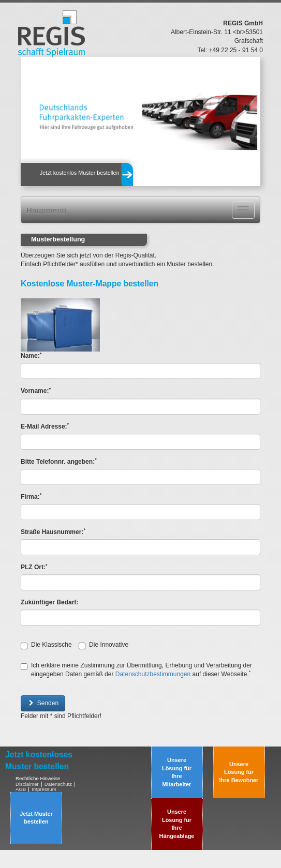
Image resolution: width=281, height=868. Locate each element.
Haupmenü (47, 210)
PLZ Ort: (34, 567)
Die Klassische (46, 645)
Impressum (44, 789)
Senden (43, 703)
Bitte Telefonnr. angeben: (59, 461)
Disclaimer (27, 784)
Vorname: (36, 391)
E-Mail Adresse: (45, 426)
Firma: (31, 497)
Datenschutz (58, 784)
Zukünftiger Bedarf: (49, 602)
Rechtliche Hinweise (38, 778)
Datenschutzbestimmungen (153, 674)
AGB (21, 789)
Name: (31, 355)
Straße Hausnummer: (53, 532)
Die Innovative (103, 645)
